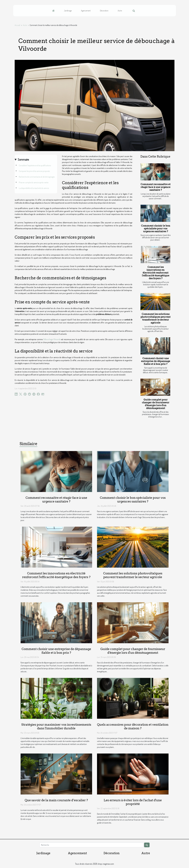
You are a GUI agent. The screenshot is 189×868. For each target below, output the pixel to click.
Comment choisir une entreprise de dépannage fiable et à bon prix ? (156, 361)
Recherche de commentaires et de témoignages (37, 177)
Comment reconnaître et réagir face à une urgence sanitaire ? (156, 187)
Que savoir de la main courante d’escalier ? (56, 800)
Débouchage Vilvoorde (52, 339)
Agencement (86, 11)
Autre (120, 11)
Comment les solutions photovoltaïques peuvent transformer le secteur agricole (156, 318)
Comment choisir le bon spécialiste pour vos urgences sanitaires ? (156, 229)
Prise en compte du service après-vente (34, 182)
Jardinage (68, 11)
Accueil (17, 25)
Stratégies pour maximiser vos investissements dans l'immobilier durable (56, 726)
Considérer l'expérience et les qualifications (35, 165)
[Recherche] (91, 845)
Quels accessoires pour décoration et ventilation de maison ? (133, 726)
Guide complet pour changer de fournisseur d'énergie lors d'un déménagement (156, 404)
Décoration (104, 11)
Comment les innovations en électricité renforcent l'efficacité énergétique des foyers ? (156, 273)
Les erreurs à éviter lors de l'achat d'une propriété (133, 802)
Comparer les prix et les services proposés (34, 171)
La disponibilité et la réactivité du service (34, 188)
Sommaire (23, 159)
